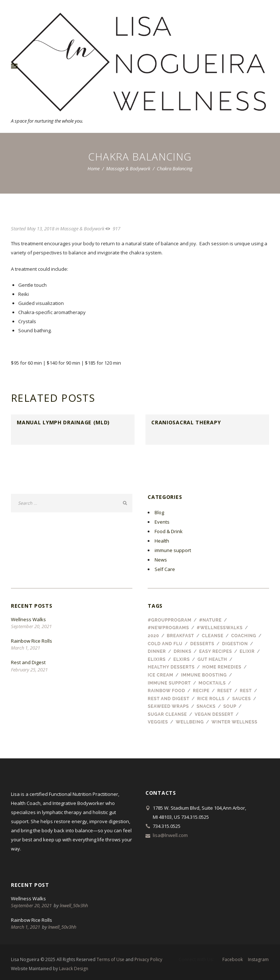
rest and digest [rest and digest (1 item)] (168, 699)
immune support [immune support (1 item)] (169, 683)
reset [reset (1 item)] (225, 691)
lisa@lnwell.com (170, 835)
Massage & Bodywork (128, 168)
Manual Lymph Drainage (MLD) (63, 422)
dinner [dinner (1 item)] (157, 651)
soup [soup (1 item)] (230, 706)
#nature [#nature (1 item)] (210, 620)
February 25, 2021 (29, 670)
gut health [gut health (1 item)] (212, 659)
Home (94, 168)
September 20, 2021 (31, 626)
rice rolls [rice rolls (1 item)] (211, 699)
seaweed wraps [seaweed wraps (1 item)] (168, 706)
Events (162, 522)
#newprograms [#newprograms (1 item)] (168, 628)
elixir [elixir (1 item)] (247, 651)
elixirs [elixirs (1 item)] (157, 659)
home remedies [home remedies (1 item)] (222, 667)
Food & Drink (169, 531)
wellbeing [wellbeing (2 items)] (190, 722)
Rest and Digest (28, 662)
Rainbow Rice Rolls (32, 641)
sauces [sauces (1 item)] (242, 699)
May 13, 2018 (41, 229)
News (161, 560)
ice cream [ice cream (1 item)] (160, 675)
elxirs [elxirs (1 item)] (182, 659)
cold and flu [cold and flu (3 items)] (165, 644)
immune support (173, 550)
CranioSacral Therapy (186, 422)
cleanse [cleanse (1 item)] (213, 636)
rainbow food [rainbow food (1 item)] (166, 691)
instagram (258, 960)
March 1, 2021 (26, 648)
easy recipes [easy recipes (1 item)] (215, 651)
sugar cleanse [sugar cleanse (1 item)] (167, 714)
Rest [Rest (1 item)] (246, 691)
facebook (233, 960)
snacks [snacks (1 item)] (206, 706)
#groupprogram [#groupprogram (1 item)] (170, 620)
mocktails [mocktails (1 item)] (212, 683)
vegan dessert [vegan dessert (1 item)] (214, 714)
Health (162, 541)
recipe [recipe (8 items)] (201, 691)
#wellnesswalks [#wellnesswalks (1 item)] (220, 628)
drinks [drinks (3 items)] (182, 651)
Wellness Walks (28, 619)
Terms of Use (110, 959)
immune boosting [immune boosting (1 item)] (204, 675)
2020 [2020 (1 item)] (153, 636)
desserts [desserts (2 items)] (202, 644)
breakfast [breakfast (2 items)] (180, 636)
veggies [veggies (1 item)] (158, 722)
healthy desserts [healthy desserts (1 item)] (171, 667)
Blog (159, 512)
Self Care (165, 569)
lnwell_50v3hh (74, 905)
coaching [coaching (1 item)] (244, 636)
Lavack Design (74, 969)
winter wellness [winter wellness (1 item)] (234, 722)
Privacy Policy (148, 959)
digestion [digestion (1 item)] (235, 644)
